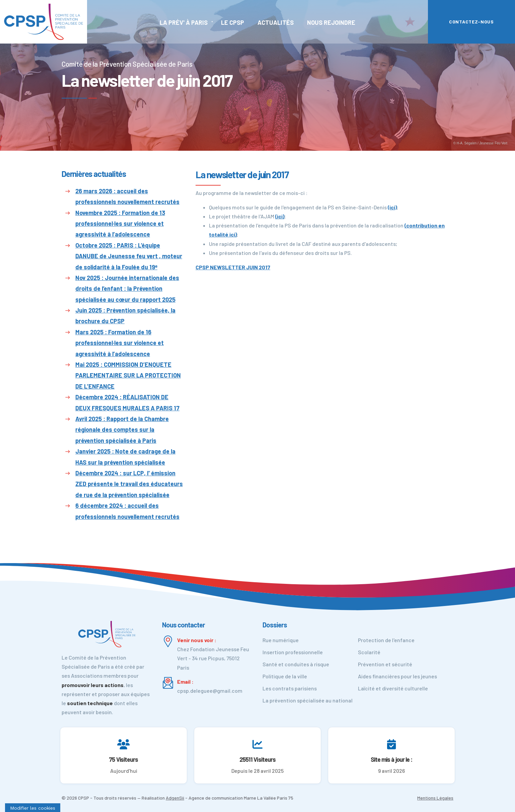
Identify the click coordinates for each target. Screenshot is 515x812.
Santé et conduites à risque (296, 664)
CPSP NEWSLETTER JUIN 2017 (233, 267)
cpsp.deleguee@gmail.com (210, 691)
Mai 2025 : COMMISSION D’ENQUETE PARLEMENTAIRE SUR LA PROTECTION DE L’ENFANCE (128, 375)
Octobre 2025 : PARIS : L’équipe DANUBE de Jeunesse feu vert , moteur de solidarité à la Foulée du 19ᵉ (129, 256)
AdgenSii (175, 798)
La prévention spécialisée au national (308, 700)
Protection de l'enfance (386, 640)
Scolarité (369, 652)
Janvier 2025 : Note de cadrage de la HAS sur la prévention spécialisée (125, 457)
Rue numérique (281, 640)
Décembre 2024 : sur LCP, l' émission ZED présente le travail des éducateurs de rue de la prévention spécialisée (129, 484)
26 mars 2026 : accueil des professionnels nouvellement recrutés (127, 196)
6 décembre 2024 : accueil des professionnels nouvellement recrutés (127, 511)
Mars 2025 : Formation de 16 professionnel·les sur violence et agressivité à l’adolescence (120, 343)
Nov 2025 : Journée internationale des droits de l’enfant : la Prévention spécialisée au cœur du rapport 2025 (127, 289)
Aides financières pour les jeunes (397, 676)
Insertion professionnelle (293, 652)
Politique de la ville (285, 676)
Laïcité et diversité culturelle (393, 688)
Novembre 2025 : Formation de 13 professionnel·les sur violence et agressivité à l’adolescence (120, 224)
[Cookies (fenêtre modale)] (33, 808)
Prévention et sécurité (385, 664)
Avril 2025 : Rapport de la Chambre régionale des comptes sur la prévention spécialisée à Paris (122, 430)
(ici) (392, 207)
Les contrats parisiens (290, 688)
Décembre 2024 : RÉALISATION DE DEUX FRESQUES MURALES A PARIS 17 (127, 402)
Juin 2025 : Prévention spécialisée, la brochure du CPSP (125, 316)
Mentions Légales (435, 798)
